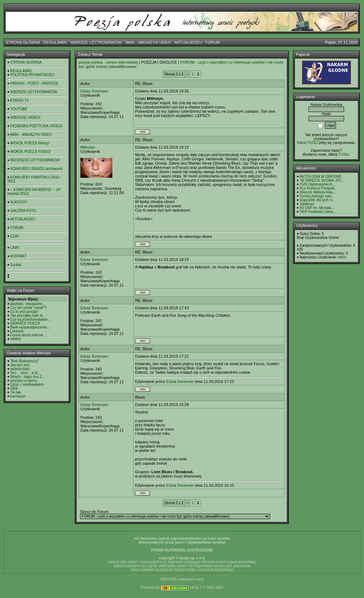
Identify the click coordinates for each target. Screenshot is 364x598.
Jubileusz (307, 204)
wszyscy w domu (24, 381)
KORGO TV (20, 100)
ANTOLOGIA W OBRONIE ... (322, 177)
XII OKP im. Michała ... (317, 208)
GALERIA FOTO (23, 211)
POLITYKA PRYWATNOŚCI (32, 75)
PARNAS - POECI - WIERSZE (34, 83)
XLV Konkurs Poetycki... (319, 188)
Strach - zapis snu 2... (28, 377)
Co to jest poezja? (25, 312)
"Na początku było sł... (28, 316)
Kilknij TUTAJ (307, 143)
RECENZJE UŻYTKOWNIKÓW (35, 160)
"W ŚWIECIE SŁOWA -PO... (322, 180)
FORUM (213, 42)
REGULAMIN (55, 42)
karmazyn (18, 396)
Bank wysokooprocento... (30, 327)
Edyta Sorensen (94, 91)
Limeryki (17, 331)
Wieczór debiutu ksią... (318, 192)
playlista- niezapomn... (28, 304)
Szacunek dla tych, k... (317, 200)
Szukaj (16, 265)
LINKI (15, 248)
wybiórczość (20, 369)
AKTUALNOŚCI (188, 42)
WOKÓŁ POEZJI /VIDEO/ (31, 152)
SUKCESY (19, 202)
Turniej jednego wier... (317, 196)
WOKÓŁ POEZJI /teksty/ (30, 143)
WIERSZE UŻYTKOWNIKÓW (96, 42)
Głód (14, 388)
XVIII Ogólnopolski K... (317, 184)
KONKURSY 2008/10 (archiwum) (36, 169)
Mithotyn (88, 147)
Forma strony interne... (28, 335)
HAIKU (16, 339)
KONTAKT (18, 256)
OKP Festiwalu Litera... (318, 212)
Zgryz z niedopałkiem (27, 385)
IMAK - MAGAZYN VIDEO (148, 42)
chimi (342, 257)
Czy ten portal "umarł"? (28, 308)
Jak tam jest (20, 365)
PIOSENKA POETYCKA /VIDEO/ (36, 126)
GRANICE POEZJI (25, 323)
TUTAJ (343, 154)
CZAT (15, 236)
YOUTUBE (19, 109)
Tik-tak (16, 392)
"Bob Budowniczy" (25, 361)
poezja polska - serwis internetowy (108, 62)
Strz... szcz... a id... (25, 373)
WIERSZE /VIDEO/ (25, 118)
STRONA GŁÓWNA (23, 42)
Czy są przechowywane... (30, 319)
